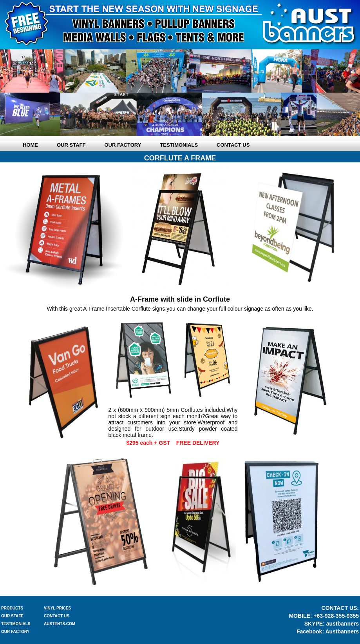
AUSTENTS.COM (60, 624)
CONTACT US (57, 616)
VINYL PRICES (57, 608)
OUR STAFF (12, 616)
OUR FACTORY (15, 632)
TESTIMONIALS (16, 624)
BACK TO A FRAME (180, 591)
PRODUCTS (12, 608)
